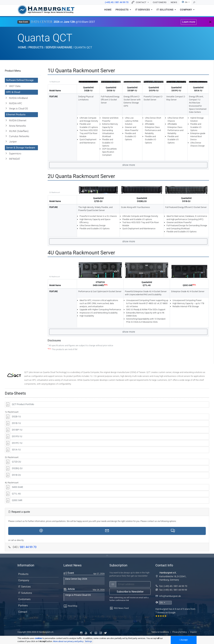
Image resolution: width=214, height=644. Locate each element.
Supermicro (15, 154)
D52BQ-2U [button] (17, 468)
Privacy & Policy (180, 632)
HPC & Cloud (13, 92)
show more (128, 165)
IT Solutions (165, 11)
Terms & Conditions (160, 632)
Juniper (13, 142)
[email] (133, 584)
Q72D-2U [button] (16, 462)
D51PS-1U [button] (17, 436)
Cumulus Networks (19, 136)
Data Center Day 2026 (76, 579)
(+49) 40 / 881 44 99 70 (117, 2)
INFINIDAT (15, 159)
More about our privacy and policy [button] (68, 641)
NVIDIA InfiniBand (18, 98)
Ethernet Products (16, 115)
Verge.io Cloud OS (18, 109)
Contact (23, 612)
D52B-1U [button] (16, 417)
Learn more (189, 22)
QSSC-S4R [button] (17, 500)
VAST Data (15, 86)
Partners (23, 606)
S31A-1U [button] (16, 450)
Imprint (193, 632)
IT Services (143, 11)
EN (185, 2)
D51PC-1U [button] (17, 443)
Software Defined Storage (20, 80)
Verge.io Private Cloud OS (78, 595)
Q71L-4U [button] (16, 494)
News (174, 2)
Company (186, 11)
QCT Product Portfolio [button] (23, 404)
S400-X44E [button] (18, 487)
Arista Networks (18, 126)
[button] (41, 531)
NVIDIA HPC (16, 103)
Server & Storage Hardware (21, 148)
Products (122, 11)
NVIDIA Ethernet (18, 121)
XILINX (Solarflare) (19, 131)
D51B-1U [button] (16, 423)
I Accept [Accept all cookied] (184, 640)
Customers (160, 2)
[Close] (210, 22)
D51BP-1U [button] (17, 430)
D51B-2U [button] (16, 475)
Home (108, 11)
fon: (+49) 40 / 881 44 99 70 (173, 586)
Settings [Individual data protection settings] (88, 641)
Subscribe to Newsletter (130, 592)
